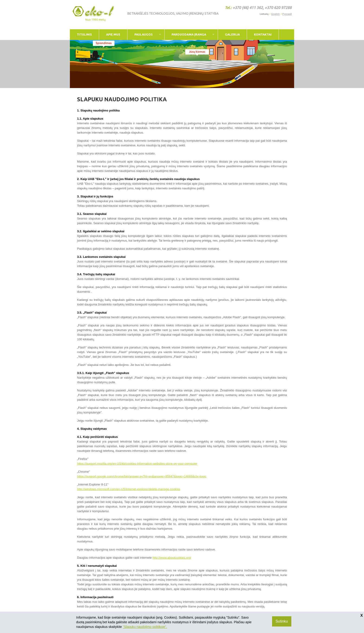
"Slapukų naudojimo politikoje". (145, 627)
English (276, 14)
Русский (287, 14)
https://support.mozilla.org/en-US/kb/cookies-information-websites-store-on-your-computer (137, 464)
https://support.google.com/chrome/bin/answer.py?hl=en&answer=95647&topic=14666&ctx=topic (142, 476)
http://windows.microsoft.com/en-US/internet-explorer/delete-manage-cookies (129, 489)
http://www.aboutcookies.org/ (172, 558)
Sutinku (282, 621)
